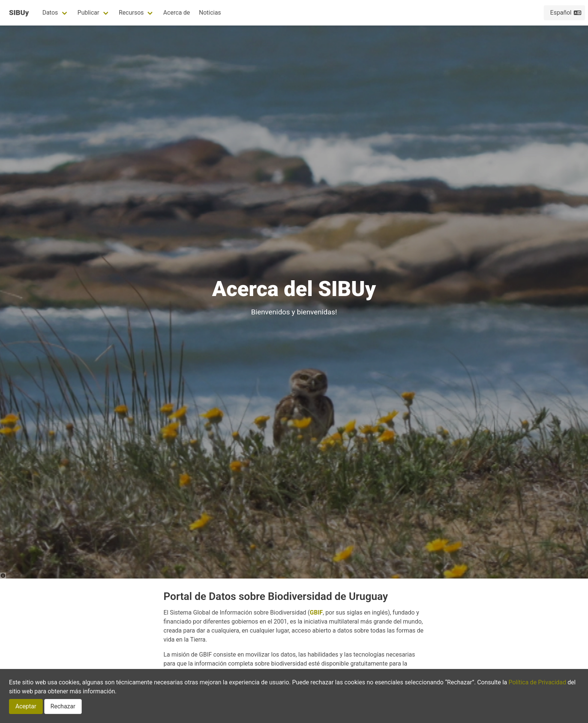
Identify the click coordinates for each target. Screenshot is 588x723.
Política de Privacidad (537, 682)
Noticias (210, 13)
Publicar (88, 13)
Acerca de (176, 13)
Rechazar (63, 706)
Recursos (131, 13)
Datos (50, 13)
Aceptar (26, 706)
